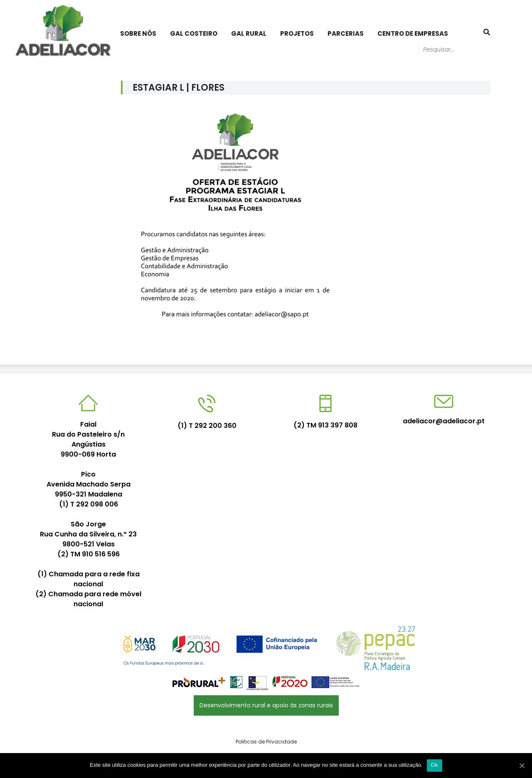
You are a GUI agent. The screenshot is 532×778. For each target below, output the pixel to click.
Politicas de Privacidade (266, 742)
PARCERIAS (346, 33)
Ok (435, 765)
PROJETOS (297, 33)
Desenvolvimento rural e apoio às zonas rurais (266, 705)
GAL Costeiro (194, 33)
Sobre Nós (138, 33)
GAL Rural (249, 33)
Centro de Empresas (413, 33)
